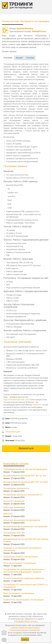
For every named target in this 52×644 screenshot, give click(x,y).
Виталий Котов (39, 31)
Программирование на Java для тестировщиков (25, 469)
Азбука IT (37, 405)
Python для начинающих (14, 507)
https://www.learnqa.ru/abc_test (16, 400)
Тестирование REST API (14, 533)
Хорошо (25, 639)
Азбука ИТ (8, 514)
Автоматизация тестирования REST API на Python (26, 482)
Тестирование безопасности (16, 488)
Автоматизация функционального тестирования (25, 526)
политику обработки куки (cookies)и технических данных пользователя (25, 629)
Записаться (26, 448)
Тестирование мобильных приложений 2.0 (23, 495)
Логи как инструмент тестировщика (20, 563)
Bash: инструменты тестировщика (19, 593)
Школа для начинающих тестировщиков (22, 520)
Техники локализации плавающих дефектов (24, 578)
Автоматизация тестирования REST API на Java (25, 476)
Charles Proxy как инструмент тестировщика (23, 600)
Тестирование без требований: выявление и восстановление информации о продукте (24, 571)
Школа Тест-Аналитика (14, 501)
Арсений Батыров (25, 29)
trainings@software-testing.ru (26, 621)
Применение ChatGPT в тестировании (20, 557)
